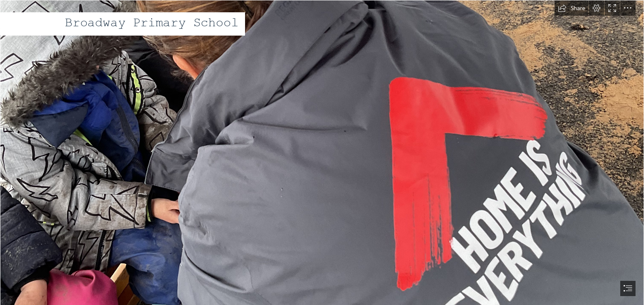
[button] (572, 8)
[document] (322, 152)
